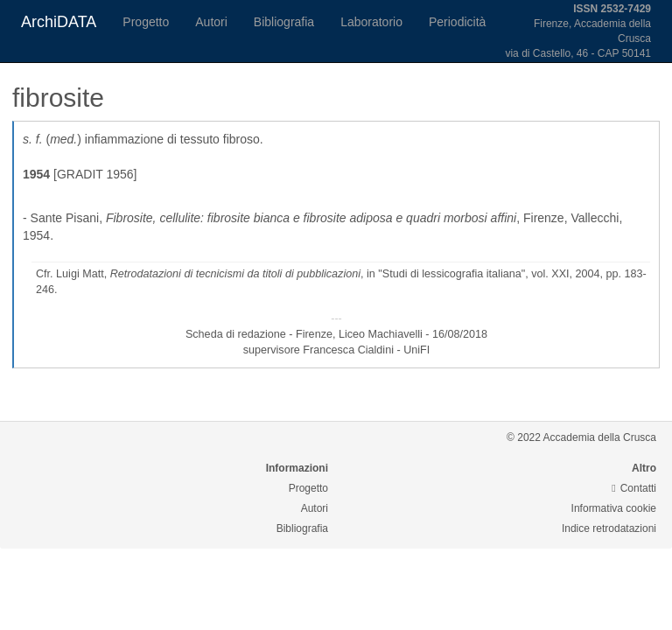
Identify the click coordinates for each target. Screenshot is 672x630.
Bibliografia (284, 22)
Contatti (634, 488)
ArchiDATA (59, 22)
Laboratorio (371, 22)
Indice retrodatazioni (609, 528)
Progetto (146, 22)
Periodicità (457, 22)
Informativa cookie (614, 508)
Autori (211, 22)
